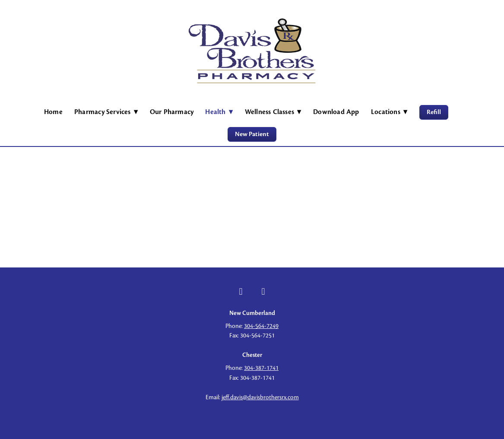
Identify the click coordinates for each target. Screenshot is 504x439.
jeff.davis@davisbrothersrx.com (260, 397)
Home (53, 112)
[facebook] (241, 292)
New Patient (252, 134)
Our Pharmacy (172, 112)
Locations (389, 112)
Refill (434, 112)
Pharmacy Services (106, 112)
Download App (336, 112)
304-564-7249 (261, 326)
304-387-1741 (261, 368)
